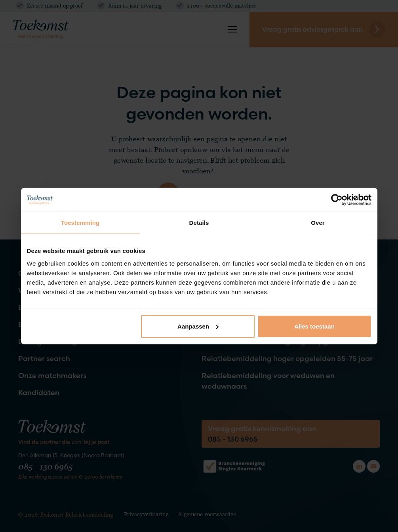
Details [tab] (199, 223)
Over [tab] (318, 223)
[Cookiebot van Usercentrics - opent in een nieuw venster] (337, 200)
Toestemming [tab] (80, 223)
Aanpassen (198, 326)
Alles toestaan (314, 326)
